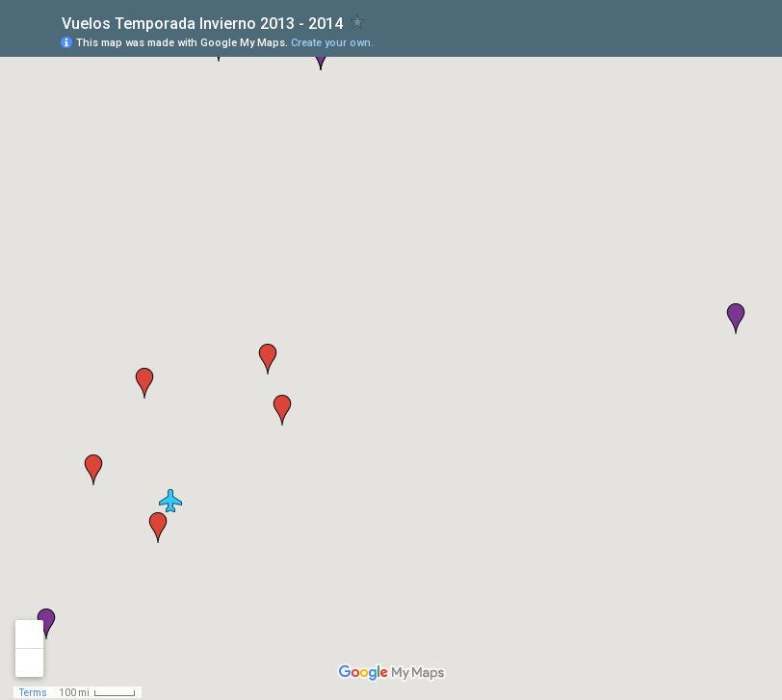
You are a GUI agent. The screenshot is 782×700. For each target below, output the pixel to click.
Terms (33, 693)
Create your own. (332, 43)
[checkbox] (358, 22)
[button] (170, 501)
